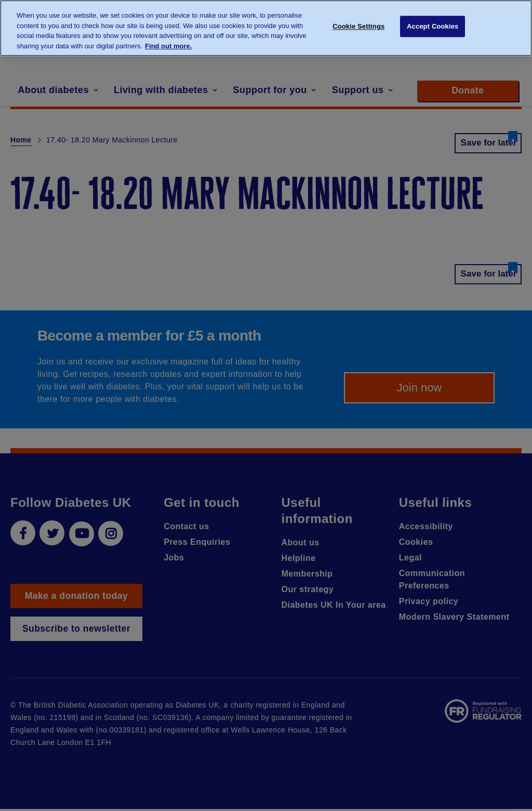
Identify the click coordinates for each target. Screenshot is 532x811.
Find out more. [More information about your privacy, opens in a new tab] (168, 46)
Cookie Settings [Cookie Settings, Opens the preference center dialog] (358, 27)
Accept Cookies (433, 27)
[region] (266, 28)
